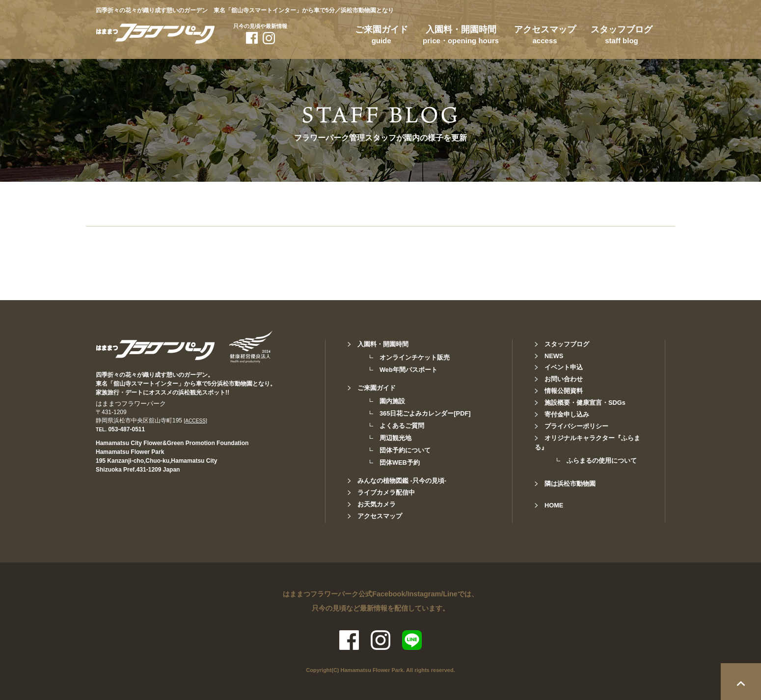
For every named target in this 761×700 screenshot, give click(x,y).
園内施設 (392, 401)
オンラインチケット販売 (415, 357)
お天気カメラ (377, 504)
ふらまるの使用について (602, 461)
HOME (554, 505)
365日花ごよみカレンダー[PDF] (425, 413)
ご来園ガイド (381, 36)
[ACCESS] (195, 421)
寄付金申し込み (567, 414)
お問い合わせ (564, 379)
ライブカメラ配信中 (386, 492)
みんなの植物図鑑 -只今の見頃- (402, 481)
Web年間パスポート (408, 370)
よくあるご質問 (402, 426)
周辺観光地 (395, 438)
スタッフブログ (622, 36)
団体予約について (405, 450)
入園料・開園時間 (461, 36)
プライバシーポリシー (576, 426)
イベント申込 (564, 367)
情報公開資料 (564, 391)
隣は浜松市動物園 (570, 484)
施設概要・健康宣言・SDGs (585, 403)
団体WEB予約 (400, 462)
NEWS (554, 356)
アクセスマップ (545, 36)
